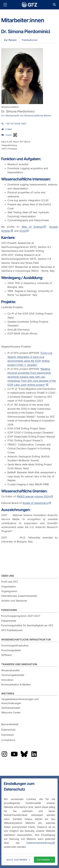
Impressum (8, 735)
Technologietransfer (13, 675)
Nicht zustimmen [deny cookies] (17, 860)
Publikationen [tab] (30, 40)
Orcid (23, 231)
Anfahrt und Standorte (14, 601)
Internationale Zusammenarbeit (19, 596)
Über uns (8, 576)
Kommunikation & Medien (16, 684)
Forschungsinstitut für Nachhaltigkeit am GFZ (27, 625)
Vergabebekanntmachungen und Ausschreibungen (20, 701)
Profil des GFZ (10, 582)
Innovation (7, 680)
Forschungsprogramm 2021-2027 (21, 616)
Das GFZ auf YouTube (14, 754)
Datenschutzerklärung (39, 843)
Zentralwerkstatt (11, 708)
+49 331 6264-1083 (16, 124)
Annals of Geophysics (35, 503)
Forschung (9, 610)
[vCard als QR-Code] (15, 135)
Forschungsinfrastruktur (15, 645)
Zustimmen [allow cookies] (43, 860)
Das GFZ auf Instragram (4, 754)
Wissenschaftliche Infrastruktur (26, 640)
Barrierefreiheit (10, 724)
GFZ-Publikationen (12, 630)
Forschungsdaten (11, 650)
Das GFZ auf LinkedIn (34, 754)
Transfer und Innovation (19, 664)
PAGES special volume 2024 (33, 496)
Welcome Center (11, 712)
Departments (9, 621)
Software (6, 655)
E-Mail (9, 129)
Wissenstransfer (11, 670)
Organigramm (9, 591)
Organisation (9, 586)
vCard (8, 135)
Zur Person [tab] (10, 40)
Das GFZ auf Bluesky (24, 754)
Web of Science (32, 227)
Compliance (8, 740)
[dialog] (29, 822)
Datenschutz (8, 730)
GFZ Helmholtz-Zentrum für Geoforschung (29, 5)
